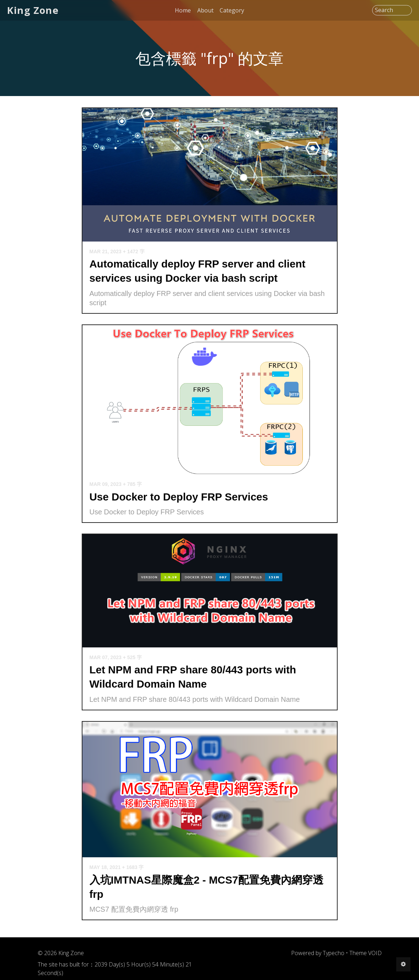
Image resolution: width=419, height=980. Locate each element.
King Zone (33, 10)
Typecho (334, 953)
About (205, 10)
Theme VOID (366, 953)
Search (384, 10)
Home (183, 10)
